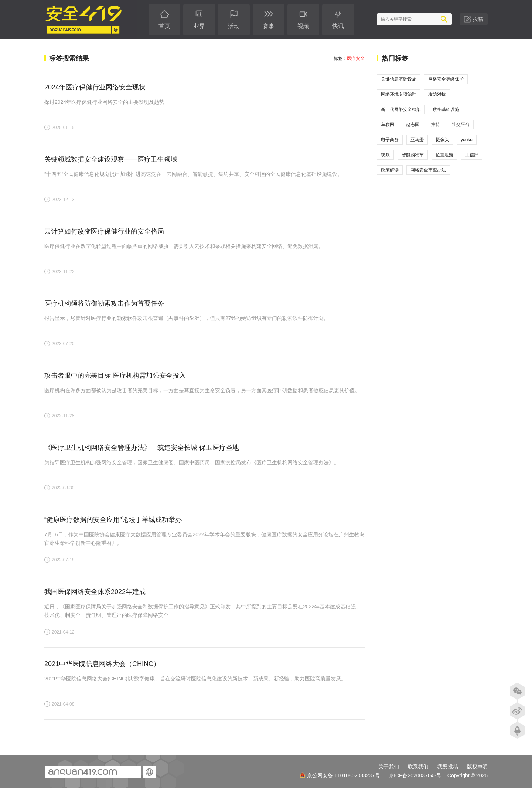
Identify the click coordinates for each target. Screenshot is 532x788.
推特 (436, 125)
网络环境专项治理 (399, 94)
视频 (385, 155)
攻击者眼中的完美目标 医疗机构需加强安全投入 (115, 376)
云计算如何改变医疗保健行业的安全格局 (104, 231)
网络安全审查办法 (428, 170)
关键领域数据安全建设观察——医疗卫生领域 (111, 159)
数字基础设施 (446, 109)
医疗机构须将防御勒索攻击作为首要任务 (104, 303)
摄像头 (442, 140)
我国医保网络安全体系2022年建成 (95, 592)
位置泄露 (444, 155)
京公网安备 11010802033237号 (340, 775)
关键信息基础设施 (399, 79)
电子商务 (390, 140)
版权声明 (477, 767)
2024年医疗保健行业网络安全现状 (95, 87)
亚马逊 (417, 140)
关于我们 (389, 767)
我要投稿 (448, 767)
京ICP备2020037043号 (415, 775)
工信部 (472, 155)
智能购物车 (413, 155)
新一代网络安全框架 (401, 109)
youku (467, 140)
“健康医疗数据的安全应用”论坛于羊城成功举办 (113, 520)
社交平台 (461, 125)
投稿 (478, 19)
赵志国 (413, 125)
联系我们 (418, 767)
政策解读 (390, 170)
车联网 (388, 125)
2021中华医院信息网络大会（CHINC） (102, 664)
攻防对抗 (437, 94)
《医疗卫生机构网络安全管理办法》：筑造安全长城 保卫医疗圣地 (142, 448)
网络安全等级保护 (446, 79)
